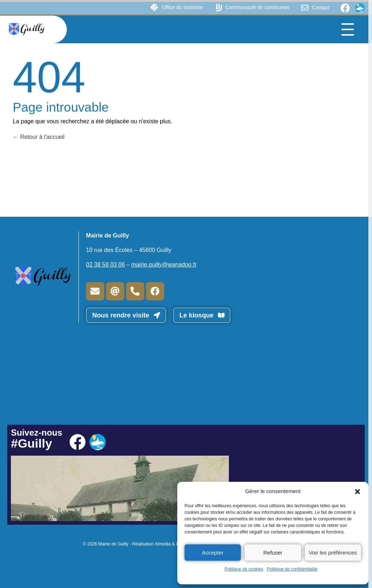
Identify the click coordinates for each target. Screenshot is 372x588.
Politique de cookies (244, 569)
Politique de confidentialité (292, 569)
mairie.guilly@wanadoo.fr (164, 265)
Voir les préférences (333, 553)
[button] (357, 491)
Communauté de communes (258, 7)
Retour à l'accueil (39, 137)
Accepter (213, 553)
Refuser (273, 553)
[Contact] (305, 8)
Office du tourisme (182, 7)
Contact (321, 8)
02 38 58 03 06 (106, 265)
